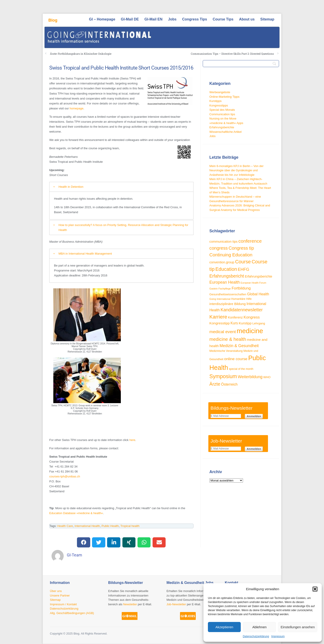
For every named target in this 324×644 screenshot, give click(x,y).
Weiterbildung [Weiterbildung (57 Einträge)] (250, 377)
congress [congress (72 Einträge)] (219, 248)
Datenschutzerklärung (256, 636)
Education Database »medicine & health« (76, 513)
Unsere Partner (60, 595)
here (132, 440)
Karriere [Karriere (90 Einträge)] (218, 317)
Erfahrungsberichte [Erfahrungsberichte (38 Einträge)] (259, 276)
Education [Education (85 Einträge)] (226, 269)
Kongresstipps (219, 105)
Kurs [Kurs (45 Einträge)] (234, 323)
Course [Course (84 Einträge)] (243, 262)
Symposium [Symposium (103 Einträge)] (223, 376)
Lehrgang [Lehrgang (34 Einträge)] (259, 323)
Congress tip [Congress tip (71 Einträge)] (241, 248)
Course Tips (223, 19)
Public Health (110, 526)
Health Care (65, 526)
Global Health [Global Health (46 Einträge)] (258, 294)
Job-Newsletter (176, 604)
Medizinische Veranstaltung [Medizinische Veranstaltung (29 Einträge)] (226, 351)
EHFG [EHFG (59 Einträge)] (244, 269)
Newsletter (130, 604)
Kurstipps (216, 101)
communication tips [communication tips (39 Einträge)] (224, 242)
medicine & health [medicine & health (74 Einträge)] (228, 339)
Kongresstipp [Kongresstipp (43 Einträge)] (220, 323)
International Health (87, 526)
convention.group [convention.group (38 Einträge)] (222, 262)
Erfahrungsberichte (222, 127)
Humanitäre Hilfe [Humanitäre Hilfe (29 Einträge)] (241, 299)
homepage (76, 108)
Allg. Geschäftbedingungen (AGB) (72, 613)
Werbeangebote (220, 92)
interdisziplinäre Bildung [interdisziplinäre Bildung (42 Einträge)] (228, 304)
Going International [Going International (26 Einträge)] (220, 299)
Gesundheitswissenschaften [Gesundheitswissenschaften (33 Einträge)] (228, 294)
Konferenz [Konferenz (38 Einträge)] (235, 317)
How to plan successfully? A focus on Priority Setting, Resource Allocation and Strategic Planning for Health (123, 227)
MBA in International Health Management (85, 254)
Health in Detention (71, 187)
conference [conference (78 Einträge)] (250, 241)
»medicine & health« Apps (226, 123)
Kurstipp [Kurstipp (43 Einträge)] (245, 323)
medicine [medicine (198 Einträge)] (250, 331)
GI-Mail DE (130, 19)
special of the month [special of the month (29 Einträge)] (241, 369)
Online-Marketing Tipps (225, 97)
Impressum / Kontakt (63, 604)
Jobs (172, 19)
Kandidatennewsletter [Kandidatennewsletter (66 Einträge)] (242, 310)
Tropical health (130, 526)
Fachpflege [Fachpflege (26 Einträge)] (225, 289)
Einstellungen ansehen (298, 627)
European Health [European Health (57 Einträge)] (225, 282)
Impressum (278, 636)
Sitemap (267, 19)
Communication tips (222, 114)
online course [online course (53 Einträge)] (236, 359)
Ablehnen (259, 627)
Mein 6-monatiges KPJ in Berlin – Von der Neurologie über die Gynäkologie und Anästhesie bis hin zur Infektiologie (237, 170)
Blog (53, 20)
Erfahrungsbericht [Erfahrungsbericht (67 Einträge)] (227, 276)
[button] (315, 589)
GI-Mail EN (153, 19)
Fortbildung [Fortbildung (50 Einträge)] (241, 288)
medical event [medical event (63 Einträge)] (223, 332)
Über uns (56, 591)
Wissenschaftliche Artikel (226, 132)
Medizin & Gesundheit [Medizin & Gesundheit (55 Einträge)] (239, 346)
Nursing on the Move (223, 119)
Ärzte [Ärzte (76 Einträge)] (215, 384)
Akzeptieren (224, 627)
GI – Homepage (102, 19)
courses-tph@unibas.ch (65, 476)
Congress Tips (195, 19)
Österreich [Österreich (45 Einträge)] (229, 384)
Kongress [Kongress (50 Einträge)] (252, 317)
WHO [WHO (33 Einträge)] (267, 377)
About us (247, 19)
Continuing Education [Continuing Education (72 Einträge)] (231, 255)
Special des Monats (222, 110)
